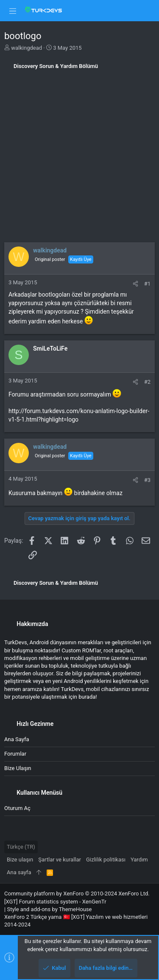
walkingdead (26, 48)
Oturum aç (17, 808)
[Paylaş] (135, 284)
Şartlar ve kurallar (60, 860)
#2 (147, 382)
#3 (147, 480)
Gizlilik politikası (106, 860)
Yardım (139, 860)
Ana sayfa (17, 739)
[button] (13, 11)
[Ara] (146, 10)
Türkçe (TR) (21, 847)
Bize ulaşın (18, 768)
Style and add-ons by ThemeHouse (49, 909)
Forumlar (15, 754)
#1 (147, 284)
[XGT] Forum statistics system (55, 902)
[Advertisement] (79, 158)
